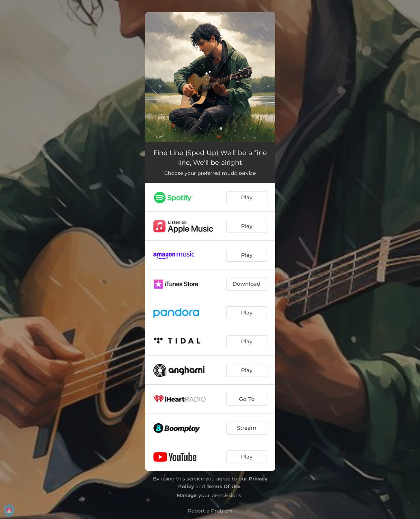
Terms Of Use (224, 486)
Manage (187, 495)
